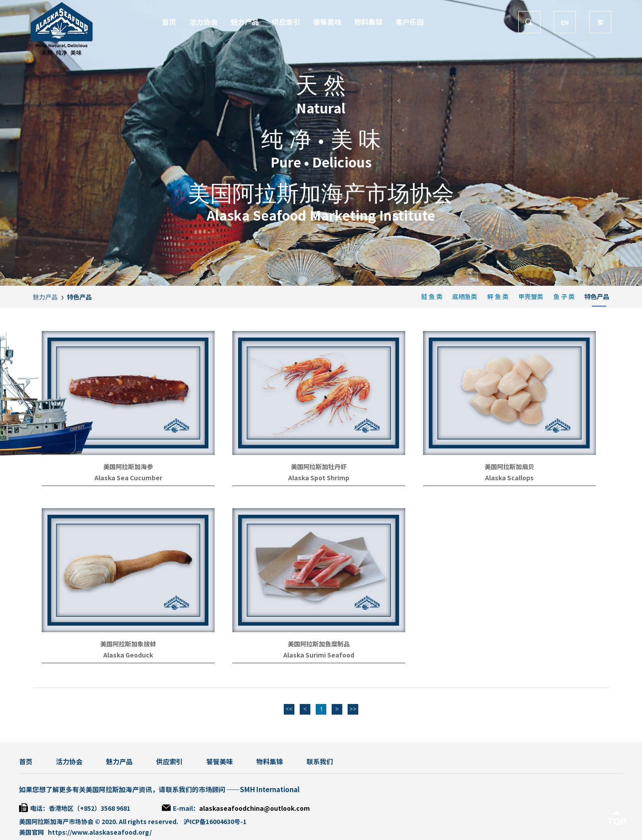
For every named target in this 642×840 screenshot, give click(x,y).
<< (289, 709)
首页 (169, 22)
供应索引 (286, 22)
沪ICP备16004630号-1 (215, 822)
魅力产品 (245, 22)
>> (353, 709)
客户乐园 (410, 22)
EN (565, 23)
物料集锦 (368, 22)
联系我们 (320, 762)
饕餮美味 (327, 22)
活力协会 (204, 22)
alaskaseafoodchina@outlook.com (254, 809)
